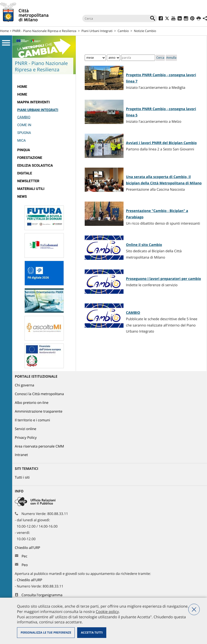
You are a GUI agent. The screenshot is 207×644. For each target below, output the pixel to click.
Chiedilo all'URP (28, 548)
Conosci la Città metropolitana (39, 394)
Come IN (24, 125)
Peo (25, 565)
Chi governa (25, 385)
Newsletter (28, 181)
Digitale (25, 173)
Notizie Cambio (145, 31)
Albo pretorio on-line (32, 403)
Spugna (24, 133)
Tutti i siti (22, 477)
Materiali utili (31, 189)
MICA (21, 141)
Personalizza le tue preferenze (46, 632)
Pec (25, 556)
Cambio (123, 31)
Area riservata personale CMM (39, 446)
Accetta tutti (92, 632)
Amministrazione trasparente (39, 412)
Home (4, 31)
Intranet (21, 455)
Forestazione (30, 158)
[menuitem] (44, 87)
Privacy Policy (26, 438)
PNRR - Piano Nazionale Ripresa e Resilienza (44, 31)
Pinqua (24, 150)
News (22, 197)
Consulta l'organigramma (42, 595)
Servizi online (25, 429)
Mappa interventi (33, 102)
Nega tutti (194, 609)
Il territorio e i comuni (32, 420)
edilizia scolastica (35, 166)
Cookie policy (107, 611)
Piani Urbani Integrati (97, 31)
